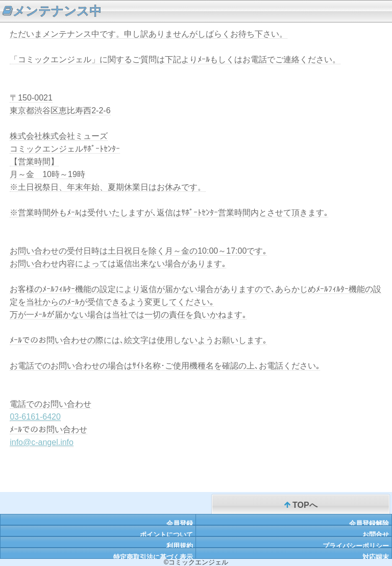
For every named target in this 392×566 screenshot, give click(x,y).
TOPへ (301, 505)
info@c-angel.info (42, 442)
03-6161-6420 (35, 417)
